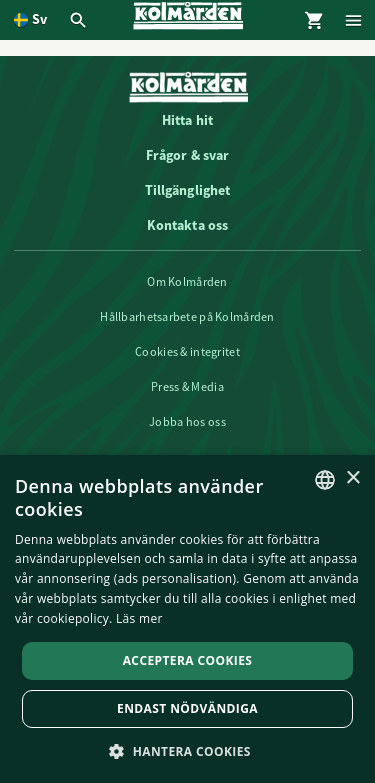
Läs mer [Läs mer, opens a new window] (139, 618)
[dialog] (187, 619)
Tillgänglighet (188, 190)
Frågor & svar (188, 155)
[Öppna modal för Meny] (355, 20)
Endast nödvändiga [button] (187, 708)
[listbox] (325, 480)
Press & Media (187, 387)
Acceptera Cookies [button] (188, 660)
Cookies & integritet (187, 352)
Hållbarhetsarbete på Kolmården (187, 317)
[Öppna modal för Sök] (81, 20)
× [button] (352, 478)
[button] (187, 750)
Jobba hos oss (187, 422)
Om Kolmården (187, 282)
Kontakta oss (188, 225)
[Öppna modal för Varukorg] (315, 20)
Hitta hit (187, 120)
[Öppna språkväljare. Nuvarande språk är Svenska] (30, 20)
